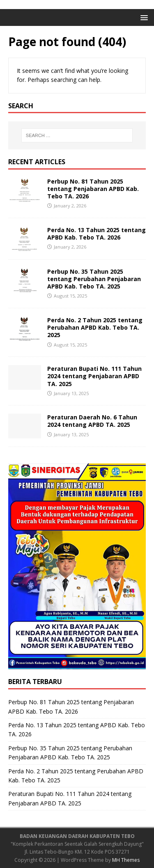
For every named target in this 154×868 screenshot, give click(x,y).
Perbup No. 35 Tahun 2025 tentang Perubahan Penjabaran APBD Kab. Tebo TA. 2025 (94, 279)
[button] (143, 17)
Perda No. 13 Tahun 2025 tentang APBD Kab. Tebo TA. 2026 (97, 234)
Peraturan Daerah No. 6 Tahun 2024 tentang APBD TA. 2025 (92, 421)
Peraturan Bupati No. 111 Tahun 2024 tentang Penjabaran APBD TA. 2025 (94, 376)
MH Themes (126, 860)
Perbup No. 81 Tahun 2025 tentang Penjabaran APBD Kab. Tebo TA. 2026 (93, 189)
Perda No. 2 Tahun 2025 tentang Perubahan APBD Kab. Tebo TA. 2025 (95, 327)
